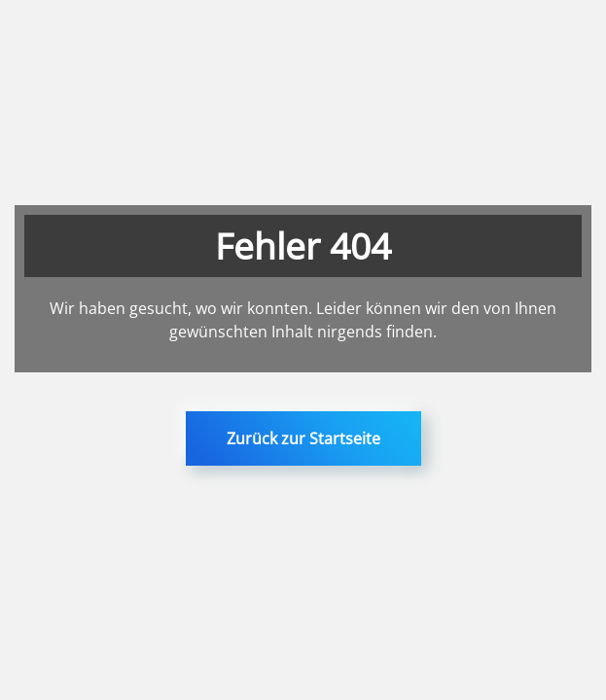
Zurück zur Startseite (303, 438)
